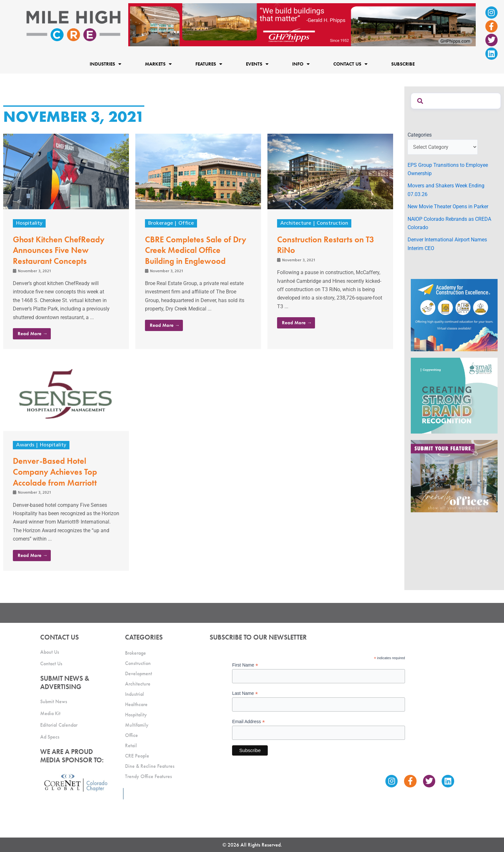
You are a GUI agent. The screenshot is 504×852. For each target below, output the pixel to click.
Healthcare (136, 704)
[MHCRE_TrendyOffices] (454, 476)
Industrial (135, 694)
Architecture (296, 223)
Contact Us (350, 64)
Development (139, 673)
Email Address (248, 722)
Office (186, 223)
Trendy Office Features (148, 776)
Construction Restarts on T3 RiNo (326, 245)
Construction (332, 223)
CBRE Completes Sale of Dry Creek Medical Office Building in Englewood (196, 250)
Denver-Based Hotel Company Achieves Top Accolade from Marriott (55, 472)
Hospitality (29, 223)
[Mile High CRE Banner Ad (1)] (302, 24)
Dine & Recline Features (150, 766)
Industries (105, 64)
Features (209, 64)
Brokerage (161, 223)
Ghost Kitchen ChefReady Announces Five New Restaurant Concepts (59, 250)
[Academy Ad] (454, 315)
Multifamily (137, 725)
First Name (245, 665)
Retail (131, 745)
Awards (25, 445)
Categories (420, 135)
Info (301, 64)
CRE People (137, 756)
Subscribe (403, 64)
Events (257, 64)
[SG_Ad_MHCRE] (454, 395)
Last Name (245, 693)
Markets (158, 64)
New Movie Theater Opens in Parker (448, 206)
